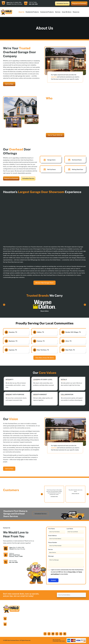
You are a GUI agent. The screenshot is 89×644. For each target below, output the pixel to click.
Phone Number (55, 543)
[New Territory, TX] (35, 350)
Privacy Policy (72, 572)
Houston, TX (13, 332)
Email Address (55, 536)
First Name (54, 529)
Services (58, 12)
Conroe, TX (41, 341)
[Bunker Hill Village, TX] (63, 332)
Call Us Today (13, 561)
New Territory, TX (43, 350)
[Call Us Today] (26, 3)
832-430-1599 (33, 4)
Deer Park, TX (70, 350)
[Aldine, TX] (35, 332)
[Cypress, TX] (6, 350)
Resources (76, 12)
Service (53, 549)
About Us (21, 12)
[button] (4, 305)
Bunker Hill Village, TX (73, 332)
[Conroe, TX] (35, 341)
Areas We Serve (67, 12)
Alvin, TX (68, 341)
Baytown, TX (13, 341)
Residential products (32, 12)
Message (53, 556)
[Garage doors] (45, 160)
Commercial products (47, 12)
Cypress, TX (13, 350)
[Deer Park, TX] (63, 350)
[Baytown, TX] (6, 341)
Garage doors (51, 160)
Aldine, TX (41, 332)
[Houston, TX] (6, 332)
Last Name (72, 529)
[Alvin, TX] (63, 341)
